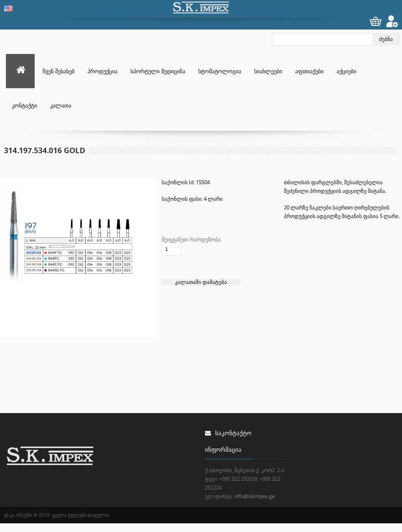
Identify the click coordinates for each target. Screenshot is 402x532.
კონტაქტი (24, 105)
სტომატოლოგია (220, 71)
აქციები (346, 71)
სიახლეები (268, 71)
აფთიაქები (309, 71)
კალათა (61, 105)
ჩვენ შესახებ (59, 71)
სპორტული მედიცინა (158, 71)
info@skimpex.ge (255, 496)
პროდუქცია (102, 71)
